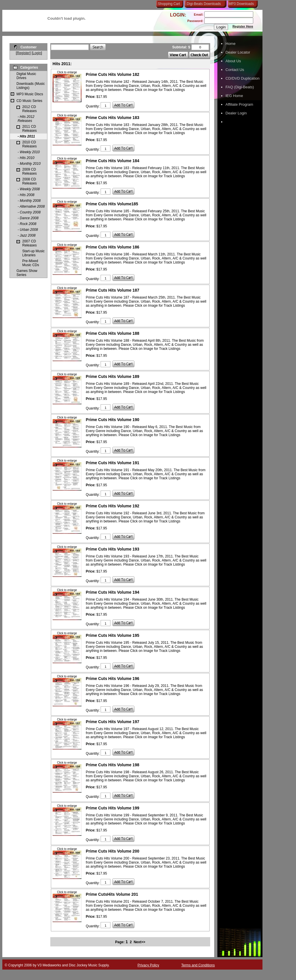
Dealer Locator (238, 52)
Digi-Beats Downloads (204, 4)
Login (37, 53)
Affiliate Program (239, 104)
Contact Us (235, 70)
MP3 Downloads (240, 4)
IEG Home (234, 96)
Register (23, 53)
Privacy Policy (148, 965)
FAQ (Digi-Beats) (240, 87)
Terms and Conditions (198, 965)
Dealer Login (236, 113)
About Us (233, 61)
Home (231, 44)
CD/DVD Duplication (243, 78)
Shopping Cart (169, 4)
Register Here (243, 26)
